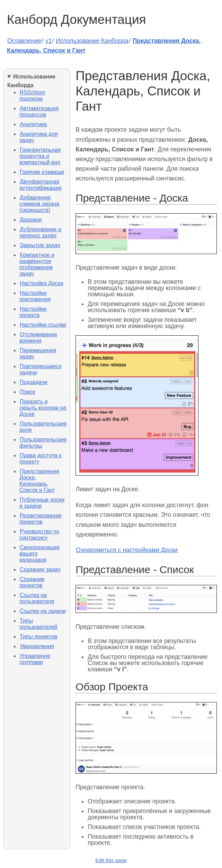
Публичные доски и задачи (42, 503)
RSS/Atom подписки (32, 96)
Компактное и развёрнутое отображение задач (37, 264)
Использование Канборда (92, 41)
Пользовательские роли (43, 427)
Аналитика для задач (39, 137)
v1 (49, 41)
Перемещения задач (38, 353)
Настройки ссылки (43, 325)
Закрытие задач (40, 245)
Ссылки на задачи (43, 611)
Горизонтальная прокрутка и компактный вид (40, 156)
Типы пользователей (38, 624)
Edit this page (111, 860)
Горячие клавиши (42, 172)
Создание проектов (32, 582)
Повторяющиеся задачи (40, 369)
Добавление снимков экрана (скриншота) (39, 204)
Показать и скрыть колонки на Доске (43, 408)
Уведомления (37, 646)
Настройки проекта (33, 312)
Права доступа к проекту (40, 459)
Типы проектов (39, 637)
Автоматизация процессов (39, 111)
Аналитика (33, 124)
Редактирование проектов (41, 519)
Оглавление (24, 41)
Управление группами (35, 659)
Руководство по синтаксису (39, 535)
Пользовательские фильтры (43, 443)
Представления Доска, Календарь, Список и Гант (39, 481)
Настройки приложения (35, 296)
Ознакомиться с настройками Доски (127, 550)
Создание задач (40, 570)
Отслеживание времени (38, 338)
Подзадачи (34, 382)
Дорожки (31, 220)
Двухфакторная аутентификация (41, 185)
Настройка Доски (42, 283)
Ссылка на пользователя (37, 598)
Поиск (27, 392)
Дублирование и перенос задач (40, 232)
